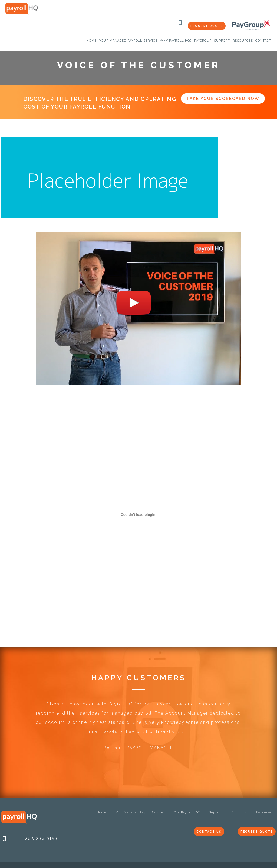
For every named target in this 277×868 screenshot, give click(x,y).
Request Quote (206, 26)
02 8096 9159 (41, 838)
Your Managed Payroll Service (140, 813)
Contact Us (205, 832)
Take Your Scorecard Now (223, 99)
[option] (138, 729)
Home (101, 813)
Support (216, 813)
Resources (264, 813)
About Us (239, 813)
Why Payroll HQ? (186, 813)
